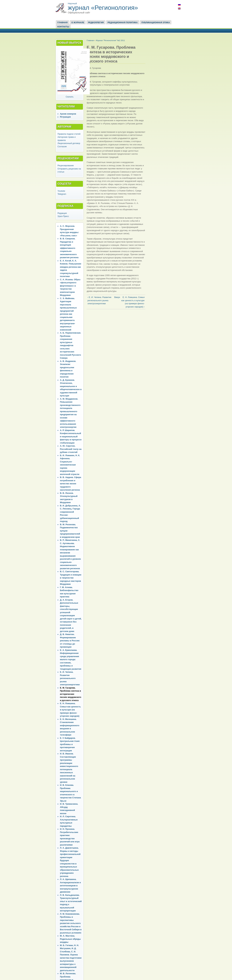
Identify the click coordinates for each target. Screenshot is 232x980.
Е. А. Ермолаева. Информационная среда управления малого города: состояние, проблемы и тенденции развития (71, 660)
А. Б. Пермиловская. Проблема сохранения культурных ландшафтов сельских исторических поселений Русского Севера (70, 345)
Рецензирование (66, 165)
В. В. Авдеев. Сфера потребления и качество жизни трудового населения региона (70, 484)
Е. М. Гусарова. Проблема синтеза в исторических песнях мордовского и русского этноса (71, 694)
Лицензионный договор (69, 143)
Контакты (63, 27)
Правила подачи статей (69, 134)
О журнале (78, 22)
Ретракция (65, 117)
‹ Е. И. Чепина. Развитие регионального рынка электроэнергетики (99, 300)
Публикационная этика (156, 22)
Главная (62, 22)
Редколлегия (96, 22)
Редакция (62, 213)
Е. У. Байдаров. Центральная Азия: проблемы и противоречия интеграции (70, 744)
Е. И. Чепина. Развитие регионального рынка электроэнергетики (70, 678)
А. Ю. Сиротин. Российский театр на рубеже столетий (71, 449)
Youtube (61, 191)
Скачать (70, 97)
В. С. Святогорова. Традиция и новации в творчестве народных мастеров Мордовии (71, 578)
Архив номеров (68, 114)
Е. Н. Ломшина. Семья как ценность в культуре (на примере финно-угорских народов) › (133, 302)
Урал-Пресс (63, 216)
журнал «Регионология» (103, 8)
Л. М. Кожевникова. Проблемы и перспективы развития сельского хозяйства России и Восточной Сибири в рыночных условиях (71, 923)
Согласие (62, 146)
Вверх (115, 297)
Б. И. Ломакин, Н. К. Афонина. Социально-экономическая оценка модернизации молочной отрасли (70, 465)
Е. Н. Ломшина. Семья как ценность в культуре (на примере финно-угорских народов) (70, 710)
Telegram (62, 194)
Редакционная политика (123, 22)
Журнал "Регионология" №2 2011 (110, 40)
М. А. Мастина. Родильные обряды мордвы (70, 939)
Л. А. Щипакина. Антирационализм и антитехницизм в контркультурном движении (70, 886)
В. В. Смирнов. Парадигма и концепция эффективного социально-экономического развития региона (69, 248)
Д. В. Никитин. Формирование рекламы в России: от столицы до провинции (70, 641)
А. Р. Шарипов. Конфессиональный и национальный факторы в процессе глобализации (71, 437)
